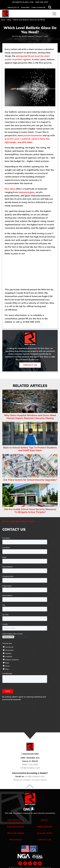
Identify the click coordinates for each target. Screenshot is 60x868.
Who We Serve (16, 833)
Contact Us (30, 365)
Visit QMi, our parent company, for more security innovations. (30, 813)
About (44, 820)
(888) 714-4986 (30, 764)
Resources (16, 840)
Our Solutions (16, 827)
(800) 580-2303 (42, 2)
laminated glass (27, 192)
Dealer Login (44, 833)
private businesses (33, 135)
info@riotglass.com (23, 2)
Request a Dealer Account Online (30, 780)
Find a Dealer (44, 827)
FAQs (42, 360)
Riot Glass (10, 189)
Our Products (16, 820)
